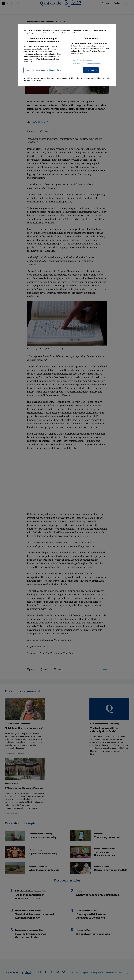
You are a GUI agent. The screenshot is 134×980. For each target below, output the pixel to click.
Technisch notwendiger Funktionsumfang (43, 70)
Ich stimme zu (91, 70)
